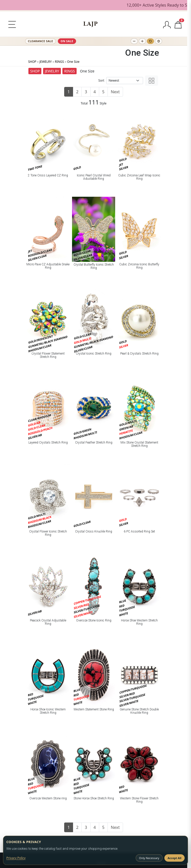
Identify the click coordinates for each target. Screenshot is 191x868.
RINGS (59, 62)
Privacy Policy (16, 858)
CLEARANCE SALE (40, 41)
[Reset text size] (150, 41)
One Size (73, 62)
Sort (101, 80)
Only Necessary (149, 858)
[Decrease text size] (134, 41)
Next (115, 92)
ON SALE (67, 41)
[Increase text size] (142, 41)
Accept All (175, 858)
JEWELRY (45, 62)
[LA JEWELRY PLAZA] (91, 24)
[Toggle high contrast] (159, 41)
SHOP (32, 62)
